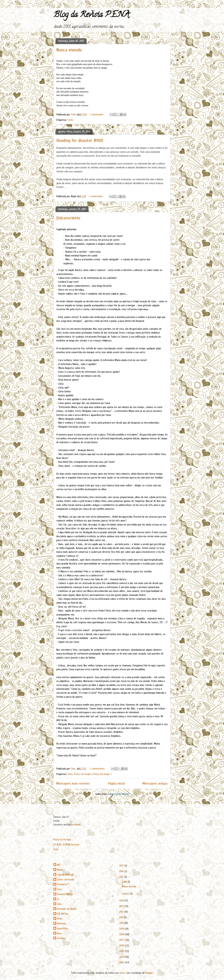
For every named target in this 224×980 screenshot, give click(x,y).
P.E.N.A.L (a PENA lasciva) (66, 845)
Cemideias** (63, 884)
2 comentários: (98, 769)
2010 (122, 923)
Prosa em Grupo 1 (83, 774)
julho (125, 882)
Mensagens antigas (155, 784)
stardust (61, 938)
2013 (122, 906)
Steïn (70, 120)
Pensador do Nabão (67, 909)
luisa (59, 933)
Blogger (149, 973)
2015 (122, 877)
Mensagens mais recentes (73, 784)
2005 (122, 951)
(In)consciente (68, 218)
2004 (122, 957)
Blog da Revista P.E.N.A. (92, 15)
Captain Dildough (65, 875)
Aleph (60, 870)
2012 (122, 912)
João (59, 904)
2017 (122, 866)
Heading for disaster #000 (80, 141)
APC (59, 865)
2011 (121, 917)
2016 (122, 871)
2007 (122, 940)
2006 (122, 946)
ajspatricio (62, 928)
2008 (122, 934)
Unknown (62, 924)
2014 (122, 901)
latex (122, 973)
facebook (76, 825)
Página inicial (116, 784)
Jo (58, 899)
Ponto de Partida (62, 840)
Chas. (70, 774)
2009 (122, 929)
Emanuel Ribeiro (65, 894)
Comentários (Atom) (118, 794)
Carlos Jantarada (66, 879)
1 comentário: (97, 115)
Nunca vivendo (69, 50)
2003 (122, 963)
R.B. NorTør (63, 914)
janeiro (126, 894)
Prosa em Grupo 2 (102, 774)
